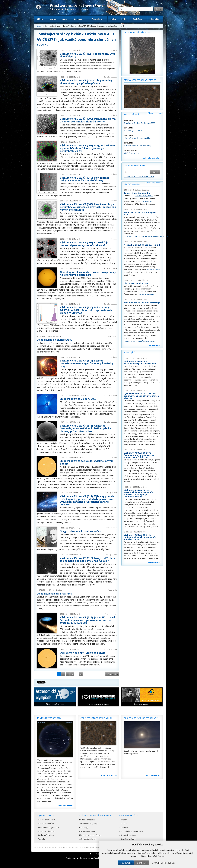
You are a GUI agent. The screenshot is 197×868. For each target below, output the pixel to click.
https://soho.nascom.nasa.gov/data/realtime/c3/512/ (146, 236)
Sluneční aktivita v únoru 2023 (78, 399)
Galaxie (124, 824)
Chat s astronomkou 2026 (136, 283)
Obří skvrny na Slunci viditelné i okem (83, 653)
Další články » (154, 562)
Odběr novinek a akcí (135, 165)
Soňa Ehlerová (143, 280)
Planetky (124, 827)
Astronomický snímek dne (138, 32)
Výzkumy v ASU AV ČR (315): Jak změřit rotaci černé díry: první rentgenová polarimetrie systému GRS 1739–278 (87, 620)
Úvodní (40, 26)
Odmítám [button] (142, 863)
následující (111, 674)
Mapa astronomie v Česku (90, 835)
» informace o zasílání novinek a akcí (139, 177)
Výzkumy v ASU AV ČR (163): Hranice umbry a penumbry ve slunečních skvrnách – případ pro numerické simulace (88, 207)
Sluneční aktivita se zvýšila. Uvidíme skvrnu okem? (86, 462)
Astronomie (112, 336)
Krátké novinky (132, 184)
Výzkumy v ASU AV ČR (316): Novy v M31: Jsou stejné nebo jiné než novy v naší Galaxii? (87, 559)
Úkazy (115, 457)
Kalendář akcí (131, 114)
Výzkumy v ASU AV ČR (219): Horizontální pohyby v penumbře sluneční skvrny (85, 179)
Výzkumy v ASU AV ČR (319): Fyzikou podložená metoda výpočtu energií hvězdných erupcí (88, 363)
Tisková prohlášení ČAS (48, 820)
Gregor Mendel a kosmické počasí (81, 531)
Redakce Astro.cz (57, 336)
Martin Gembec (79, 268)
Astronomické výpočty (88, 824)
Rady (124, 19)
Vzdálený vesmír (111, 493)
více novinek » (154, 345)
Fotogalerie (97, 19)
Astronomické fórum (88, 839)
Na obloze (78, 19)
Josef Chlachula (143, 190)
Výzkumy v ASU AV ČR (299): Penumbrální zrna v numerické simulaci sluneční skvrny (88, 120)
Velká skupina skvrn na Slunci (54, 594)
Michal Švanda (79, 50)
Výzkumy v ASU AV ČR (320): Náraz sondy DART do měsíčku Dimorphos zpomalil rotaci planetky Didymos (87, 310)
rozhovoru (146, 201)
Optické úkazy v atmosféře (132, 831)
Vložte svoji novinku (154, 183)
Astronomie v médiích (88, 831)
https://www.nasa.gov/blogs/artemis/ (139, 341)
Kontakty (155, 19)
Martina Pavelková (80, 395)
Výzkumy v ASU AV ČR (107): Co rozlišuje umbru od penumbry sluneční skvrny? (84, 244)
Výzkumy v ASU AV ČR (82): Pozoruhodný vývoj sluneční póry (88, 55)
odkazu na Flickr (153, 269)
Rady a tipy (84, 827)
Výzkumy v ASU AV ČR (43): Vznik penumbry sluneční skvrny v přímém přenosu (86, 82)
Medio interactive (85, 858)
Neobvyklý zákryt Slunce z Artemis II (142, 245)
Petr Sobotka (78, 649)
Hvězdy (114, 50)
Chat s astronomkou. (146, 294)
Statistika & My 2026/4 (144, 196)
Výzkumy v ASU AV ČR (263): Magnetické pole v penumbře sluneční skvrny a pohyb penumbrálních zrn (87, 148)
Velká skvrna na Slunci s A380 (54, 340)
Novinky (53, 19)
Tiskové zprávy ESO (46, 831)
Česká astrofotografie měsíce (140, 80)
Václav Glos (78, 528)
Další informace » (66, 806)
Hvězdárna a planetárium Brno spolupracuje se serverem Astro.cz (96, 847)
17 (81, 674)
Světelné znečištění (87, 820)
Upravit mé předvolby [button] (164, 863)
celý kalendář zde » (152, 158)
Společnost (138, 19)
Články (40, 19)
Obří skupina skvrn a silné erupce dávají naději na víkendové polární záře (88, 273)
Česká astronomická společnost (54, 847)
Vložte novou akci (155, 113)
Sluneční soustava (110, 77)
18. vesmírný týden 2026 (49, 718)
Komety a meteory (128, 839)
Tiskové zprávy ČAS (46, 824)
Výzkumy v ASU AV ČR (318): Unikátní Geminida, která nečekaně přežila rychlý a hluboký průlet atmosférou (85, 428)
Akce (65, 19)
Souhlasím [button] (126, 863)
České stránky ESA (46, 835)
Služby (113, 19)
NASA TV (42, 839)
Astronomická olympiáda (48, 827)
